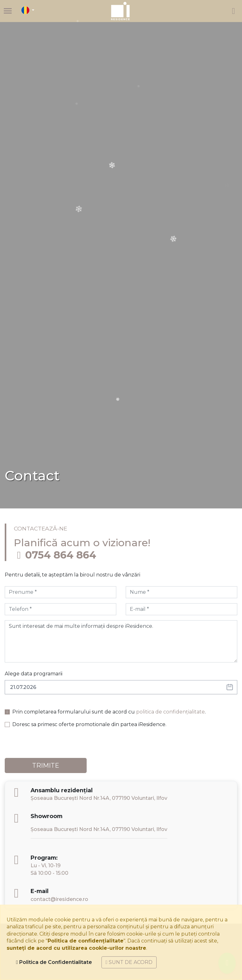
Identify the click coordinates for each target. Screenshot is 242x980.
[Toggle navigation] (8, 11)
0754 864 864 (61, 555)
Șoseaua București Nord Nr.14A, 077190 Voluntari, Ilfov (99, 798)
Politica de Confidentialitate (54, 962)
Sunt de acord (129, 962)
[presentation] (53, 746)
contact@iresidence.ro (59, 899)
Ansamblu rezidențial (62, 790)
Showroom (46, 816)
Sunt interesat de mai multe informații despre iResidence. (121, 641)
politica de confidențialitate (170, 712)
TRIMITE (46, 765)
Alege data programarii (34, 674)
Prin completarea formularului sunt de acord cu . (109, 712)
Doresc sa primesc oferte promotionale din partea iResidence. (89, 724)
